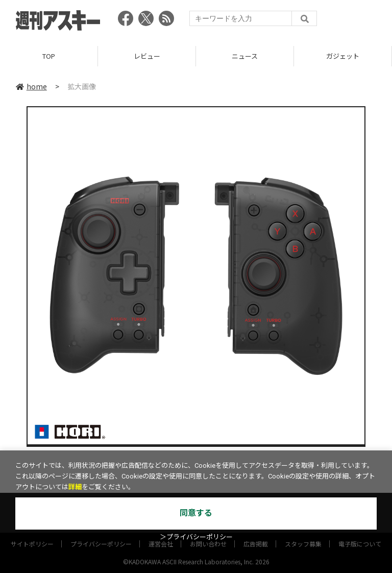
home (31, 86)
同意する (196, 513)
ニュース (245, 56)
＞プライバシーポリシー (196, 537)
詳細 (75, 487)
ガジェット (343, 56)
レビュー (147, 56)
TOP (49, 56)
